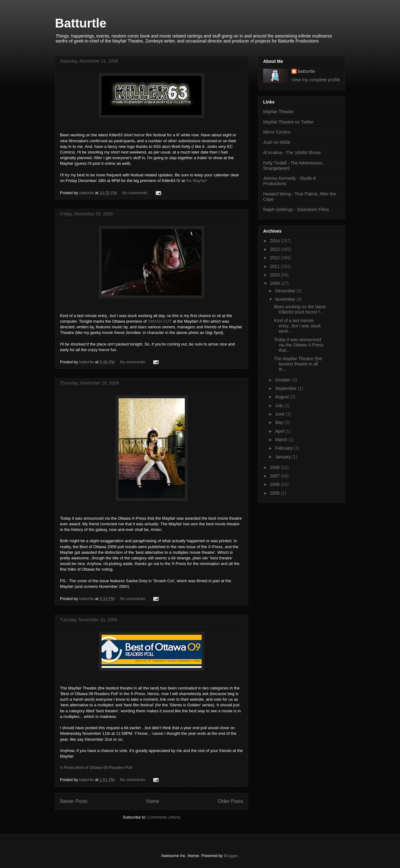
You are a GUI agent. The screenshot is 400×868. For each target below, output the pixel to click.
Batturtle (81, 23)
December (286, 291)
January (283, 457)
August (282, 397)
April (280, 431)
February (284, 448)
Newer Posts (74, 801)
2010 (275, 275)
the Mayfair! (197, 181)
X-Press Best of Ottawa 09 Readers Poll (96, 767)
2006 (275, 484)
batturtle (307, 71)
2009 (275, 283)
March (282, 440)
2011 (275, 266)
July (280, 406)
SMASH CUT (160, 321)
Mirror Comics (277, 132)
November (286, 299)
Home (153, 801)
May (280, 422)
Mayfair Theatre (278, 112)
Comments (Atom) (164, 817)
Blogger (231, 856)
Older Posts (230, 801)
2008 (275, 467)
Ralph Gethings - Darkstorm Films (296, 209)
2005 (275, 493)
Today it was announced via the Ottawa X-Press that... (299, 345)
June (280, 414)
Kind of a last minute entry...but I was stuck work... (297, 326)
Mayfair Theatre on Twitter (288, 122)
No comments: (136, 193)
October (283, 380)
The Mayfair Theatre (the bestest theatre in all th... (298, 364)
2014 (275, 241)
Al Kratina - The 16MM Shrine (292, 153)
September (286, 388)
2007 (275, 476)
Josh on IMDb (277, 142)
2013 (275, 249)
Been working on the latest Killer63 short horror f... (300, 309)
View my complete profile (316, 80)
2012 (275, 258)
